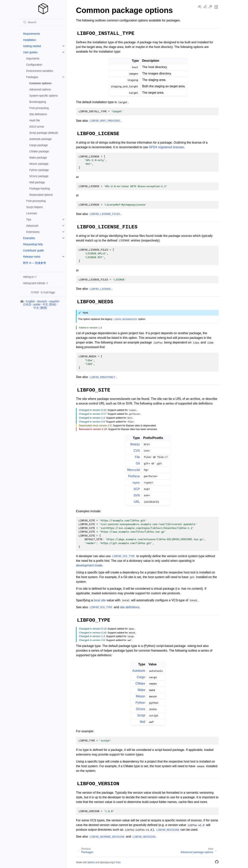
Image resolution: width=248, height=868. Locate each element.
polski (37, 304)
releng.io (28, 277)
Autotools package (40, 139)
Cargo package (38, 145)
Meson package (39, 164)
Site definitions (38, 114)
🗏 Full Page (48, 292)
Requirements (31, 34)
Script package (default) (44, 133)
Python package (39, 170)
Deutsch (42, 301)
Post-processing (39, 108)
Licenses (31, 213)
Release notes (32, 257)
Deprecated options (41, 195)
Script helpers (34, 207)
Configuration (34, 65)
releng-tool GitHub (34, 283)
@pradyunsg (107, 862)
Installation (30, 40)
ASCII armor (37, 127)
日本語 (27, 304)
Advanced (32, 226)
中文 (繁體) (40, 308)
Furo (118, 862)
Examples (29, 238)
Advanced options (40, 89)
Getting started (32, 46)
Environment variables (40, 71)
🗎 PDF (35, 292)
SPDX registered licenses (166, 147)
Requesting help (33, 244)
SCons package (39, 176)
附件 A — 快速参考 (34, 263)
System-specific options (43, 96)
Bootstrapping (38, 102)
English (30, 301)
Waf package (37, 182)
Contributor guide (33, 250)
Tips (29, 219)
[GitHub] (217, 862)
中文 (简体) (49, 304)
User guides (30, 52)
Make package (38, 158)
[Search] (43, 22)
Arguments (33, 58)
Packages (32, 77)
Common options (40, 83)
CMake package (39, 151)
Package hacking (40, 189)
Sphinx (91, 862)
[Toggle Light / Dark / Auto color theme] (210, 7)
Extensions (33, 232)
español (54, 301)
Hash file (34, 120)
